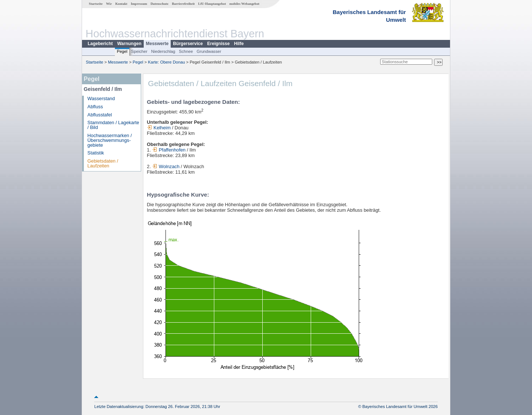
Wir (109, 4)
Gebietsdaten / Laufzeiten (103, 163)
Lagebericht (100, 44)
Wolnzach (167, 166)
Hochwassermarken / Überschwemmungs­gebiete (110, 140)
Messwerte (157, 44)
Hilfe (239, 44)
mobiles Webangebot (244, 4)
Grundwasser (209, 51)
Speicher (139, 51)
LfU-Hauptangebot (212, 4)
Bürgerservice (188, 44)
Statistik (96, 153)
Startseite (96, 4)
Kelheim (159, 128)
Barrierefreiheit (183, 4)
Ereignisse (219, 44)
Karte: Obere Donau (167, 62)
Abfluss (95, 107)
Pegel (122, 51)
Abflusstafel (100, 115)
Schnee (186, 51)
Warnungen (129, 44)
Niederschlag (163, 51)
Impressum (139, 4)
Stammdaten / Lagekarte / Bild (113, 125)
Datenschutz (159, 4)
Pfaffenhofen (169, 150)
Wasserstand (101, 98)
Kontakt (121, 4)
